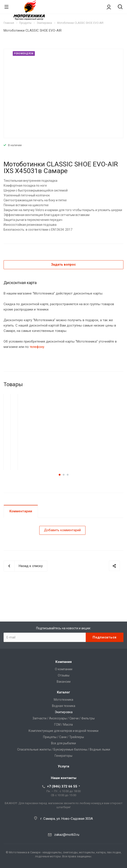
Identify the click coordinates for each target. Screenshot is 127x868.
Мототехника (63, 700)
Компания (63, 662)
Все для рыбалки (63, 743)
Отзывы (64, 675)
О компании (64, 669)
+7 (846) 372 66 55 (62, 786)
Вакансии (64, 682)
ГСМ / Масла (63, 725)
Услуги (63, 766)
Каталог (63, 692)
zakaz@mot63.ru (67, 835)
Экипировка (64, 712)
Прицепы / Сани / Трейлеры (63, 737)
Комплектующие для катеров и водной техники (63, 731)
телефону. (37, 347)
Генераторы (63, 756)
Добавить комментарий (62, 530)
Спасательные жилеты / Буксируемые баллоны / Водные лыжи (64, 749)
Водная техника (64, 706)
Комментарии (21, 511)
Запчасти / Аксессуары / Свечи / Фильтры (64, 718)
